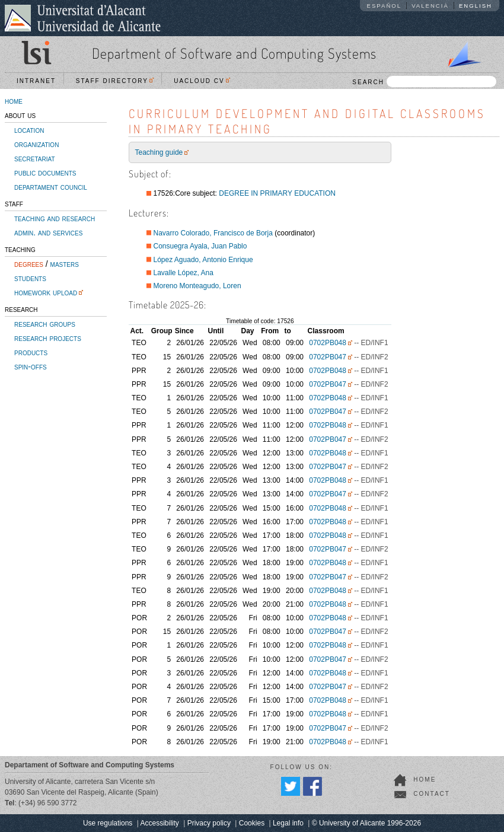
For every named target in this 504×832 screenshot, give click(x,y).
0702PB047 (328, 357)
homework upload (46, 292)
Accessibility (159, 823)
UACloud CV (202, 81)
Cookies (252, 823)
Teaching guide (159, 152)
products (31, 352)
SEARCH (424, 82)
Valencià (430, 6)
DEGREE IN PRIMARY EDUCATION (277, 193)
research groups (45, 324)
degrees (29, 264)
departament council (51, 187)
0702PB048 (328, 343)
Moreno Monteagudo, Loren (197, 286)
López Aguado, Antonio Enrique (203, 260)
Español (385, 6)
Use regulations (108, 823)
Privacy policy (209, 823)
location (29, 130)
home (14, 101)
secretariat (35, 158)
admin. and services (48, 232)
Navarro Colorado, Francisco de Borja (213, 233)
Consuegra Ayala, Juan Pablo (200, 246)
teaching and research (55, 218)
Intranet (36, 81)
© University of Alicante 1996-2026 (366, 823)
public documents (45, 173)
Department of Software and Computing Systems (234, 53)
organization (36, 144)
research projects (48, 338)
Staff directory (115, 81)
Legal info (288, 823)
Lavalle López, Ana (184, 273)
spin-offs (31, 366)
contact (432, 794)
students (30, 278)
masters (65, 264)
